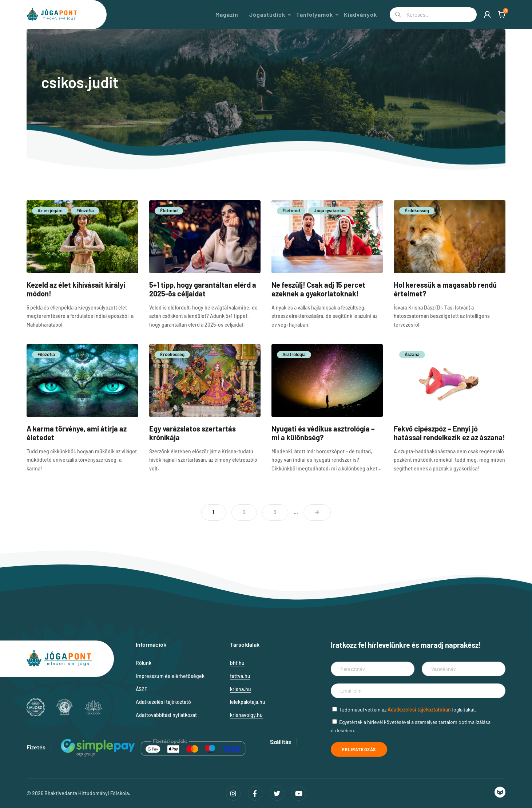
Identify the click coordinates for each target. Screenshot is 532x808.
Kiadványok (360, 15)
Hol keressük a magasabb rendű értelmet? (445, 289)
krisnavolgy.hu (246, 715)
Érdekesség (417, 210)
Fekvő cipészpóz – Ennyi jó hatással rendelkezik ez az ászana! (449, 433)
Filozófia (85, 210)
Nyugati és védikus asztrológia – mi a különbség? (323, 433)
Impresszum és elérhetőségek (170, 676)
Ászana (412, 354)
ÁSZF (142, 689)
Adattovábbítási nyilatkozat (166, 715)
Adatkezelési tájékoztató (163, 702)
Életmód (169, 210)
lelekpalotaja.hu (248, 702)
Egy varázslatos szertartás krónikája (192, 433)
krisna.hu (241, 689)
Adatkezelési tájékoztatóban (419, 710)
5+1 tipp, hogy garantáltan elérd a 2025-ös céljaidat (203, 289)
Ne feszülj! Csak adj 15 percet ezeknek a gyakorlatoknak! (318, 289)
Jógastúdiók (267, 15)
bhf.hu (237, 663)
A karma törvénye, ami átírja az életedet (77, 433)
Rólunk (144, 663)
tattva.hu (240, 676)
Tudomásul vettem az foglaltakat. (408, 710)
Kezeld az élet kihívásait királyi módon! (76, 289)
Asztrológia (294, 354)
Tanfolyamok (315, 15)
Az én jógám (50, 210)
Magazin (227, 15)
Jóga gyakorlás (329, 210)
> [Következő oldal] (317, 513)
